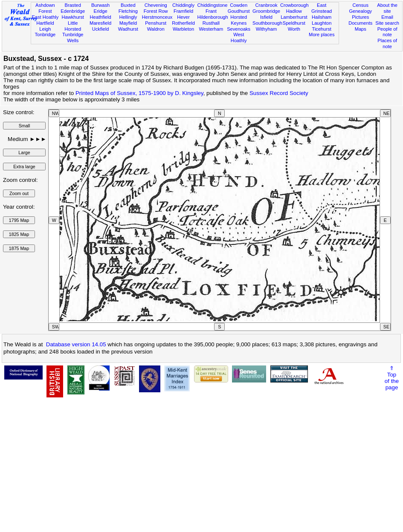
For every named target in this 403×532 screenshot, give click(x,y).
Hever (183, 17)
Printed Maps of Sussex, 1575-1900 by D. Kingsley (139, 93)
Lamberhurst (294, 17)
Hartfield (45, 23)
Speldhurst (294, 23)
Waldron (156, 29)
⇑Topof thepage (392, 378)
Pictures (360, 17)
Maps (361, 29)
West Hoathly (239, 37)
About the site (387, 8)
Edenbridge (73, 11)
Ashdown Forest (45, 8)
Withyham (266, 29)
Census (360, 5)
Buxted (128, 5)
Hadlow (294, 11)
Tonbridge (45, 35)
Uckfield (101, 29)
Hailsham (322, 17)
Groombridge (266, 11)
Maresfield (100, 23)
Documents (360, 23)
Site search (387, 23)
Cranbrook (267, 5)
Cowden (239, 5)
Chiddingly (183, 5)
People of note (387, 32)
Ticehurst (322, 29)
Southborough (267, 23)
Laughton (322, 23)
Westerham (211, 29)
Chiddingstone (212, 5)
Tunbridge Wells (73, 37)
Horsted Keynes (239, 20)
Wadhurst (128, 29)
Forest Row (156, 11)
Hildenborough (212, 17)
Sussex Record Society (279, 93)
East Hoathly (45, 17)
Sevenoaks (239, 29)
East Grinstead (322, 8)
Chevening (156, 5)
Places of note (387, 43)
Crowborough (294, 5)
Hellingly (128, 17)
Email (387, 17)
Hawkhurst (72, 17)
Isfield (266, 17)
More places (322, 35)
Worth (294, 29)
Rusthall (211, 23)
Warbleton (183, 29)
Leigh (45, 29)
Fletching (128, 11)
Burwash (100, 5)
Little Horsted (73, 26)
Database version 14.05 (76, 344)
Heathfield (101, 17)
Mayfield (128, 23)
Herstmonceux (157, 17)
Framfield (183, 11)
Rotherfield (183, 23)
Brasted (73, 5)
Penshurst (156, 23)
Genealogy (360, 11)
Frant (211, 11)
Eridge (100, 11)
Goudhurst (239, 11)
